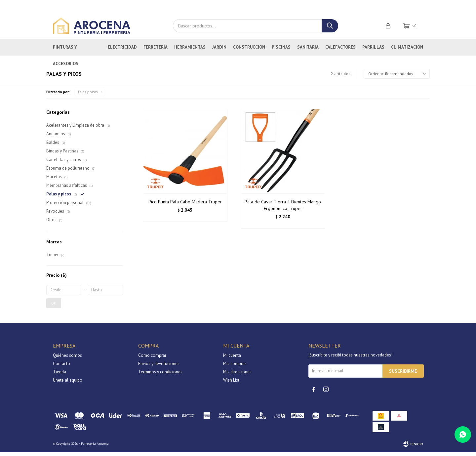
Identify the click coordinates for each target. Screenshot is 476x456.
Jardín (219, 51)
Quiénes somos (67, 359)
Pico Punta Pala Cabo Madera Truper (185, 206)
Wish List (231, 384)
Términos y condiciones (160, 376)
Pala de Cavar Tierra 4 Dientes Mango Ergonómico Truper (283, 209)
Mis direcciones (237, 376)
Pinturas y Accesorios (66, 54)
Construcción (249, 51)
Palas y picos (88, 96)
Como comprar (152, 359)
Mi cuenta (232, 359)
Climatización (407, 51)
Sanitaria (308, 51)
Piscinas (281, 51)
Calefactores (340, 51)
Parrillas (373, 51)
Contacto (61, 368)
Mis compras (235, 368)
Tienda (59, 376)
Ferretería (156, 51)
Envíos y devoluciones (159, 368)
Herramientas (190, 51)
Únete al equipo (68, 384)
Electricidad (122, 51)
